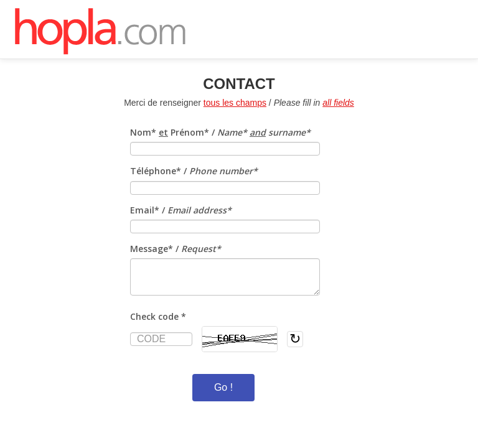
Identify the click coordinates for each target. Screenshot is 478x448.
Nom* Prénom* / (220, 132)
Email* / (181, 210)
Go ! (223, 387)
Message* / (176, 249)
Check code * (158, 316)
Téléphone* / (194, 171)
